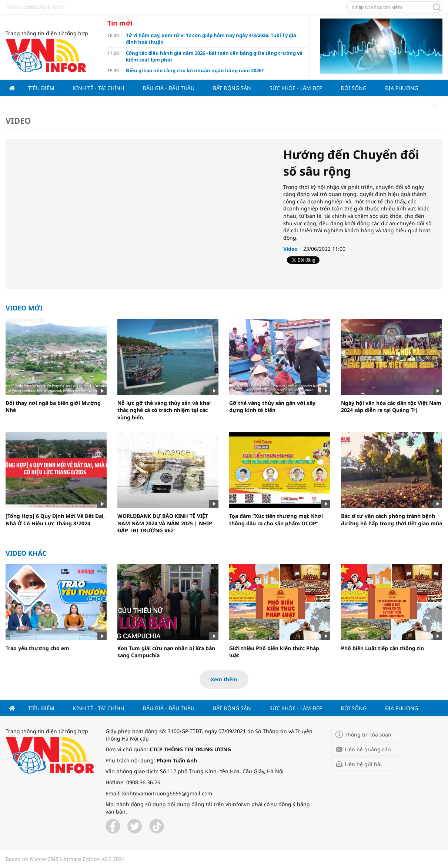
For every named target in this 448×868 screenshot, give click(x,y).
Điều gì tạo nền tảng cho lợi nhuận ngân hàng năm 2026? (195, 70)
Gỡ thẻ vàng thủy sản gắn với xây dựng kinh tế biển (272, 407)
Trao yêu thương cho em (37, 648)
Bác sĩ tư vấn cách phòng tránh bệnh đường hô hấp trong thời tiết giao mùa (392, 520)
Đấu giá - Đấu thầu (168, 88)
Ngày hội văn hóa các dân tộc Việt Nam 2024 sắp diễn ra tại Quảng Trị (391, 407)
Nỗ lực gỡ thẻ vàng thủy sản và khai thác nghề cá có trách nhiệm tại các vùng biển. (164, 410)
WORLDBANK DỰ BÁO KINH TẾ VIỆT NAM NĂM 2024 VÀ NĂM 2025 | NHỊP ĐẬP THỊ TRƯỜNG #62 (165, 523)
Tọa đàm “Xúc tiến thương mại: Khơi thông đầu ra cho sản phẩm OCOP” (276, 520)
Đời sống (354, 88)
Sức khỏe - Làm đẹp (296, 88)
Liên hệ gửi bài (363, 764)
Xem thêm (224, 679)
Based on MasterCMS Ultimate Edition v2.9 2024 (65, 859)
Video (18, 120)
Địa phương (402, 88)
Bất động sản (232, 88)
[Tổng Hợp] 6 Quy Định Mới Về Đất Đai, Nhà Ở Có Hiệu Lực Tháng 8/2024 (55, 520)
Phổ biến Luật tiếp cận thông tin (382, 648)
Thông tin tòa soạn (368, 734)
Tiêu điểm (41, 88)
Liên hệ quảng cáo (368, 749)
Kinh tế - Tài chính (98, 88)
